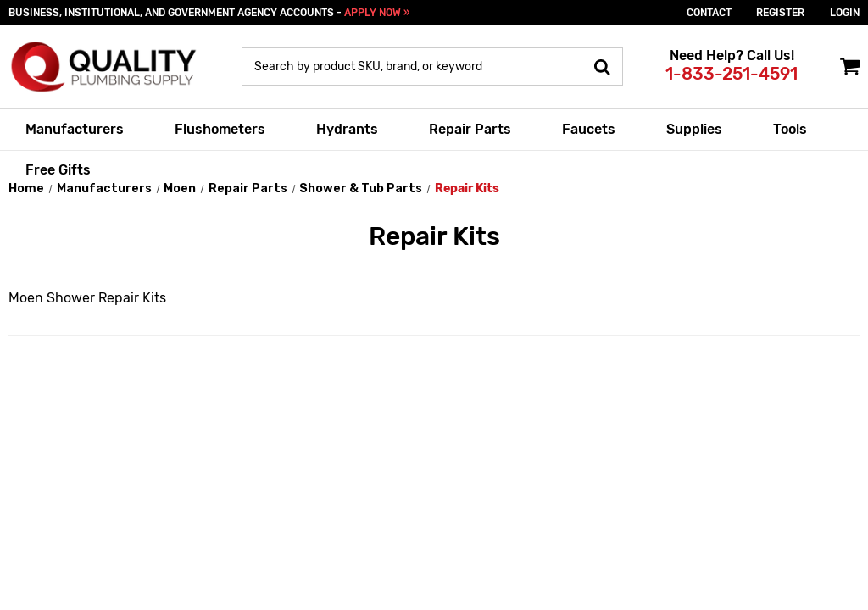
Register (780, 13)
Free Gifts (58, 170)
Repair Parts (470, 129)
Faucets (589, 129)
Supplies (694, 129)
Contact (709, 13)
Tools (790, 129)
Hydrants (347, 129)
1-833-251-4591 (732, 74)
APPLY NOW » (377, 13)
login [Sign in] (845, 13)
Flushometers (220, 129)
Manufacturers (75, 129)
